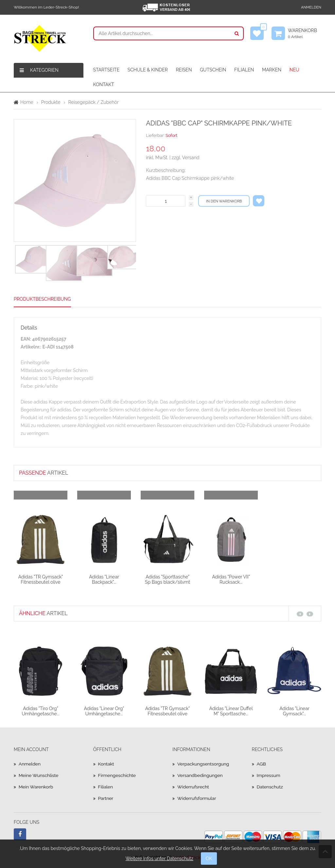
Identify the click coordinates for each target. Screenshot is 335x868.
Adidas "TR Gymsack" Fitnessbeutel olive (41, 579)
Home (27, 102)
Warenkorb (305, 33)
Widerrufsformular (197, 798)
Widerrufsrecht (193, 787)
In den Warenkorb (224, 201)
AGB (261, 764)
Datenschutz (270, 787)
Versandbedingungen (200, 775)
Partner (106, 798)
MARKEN (272, 70)
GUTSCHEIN (213, 70)
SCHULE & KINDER (148, 70)
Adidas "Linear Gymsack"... (294, 711)
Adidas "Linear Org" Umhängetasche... (104, 711)
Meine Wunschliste (39, 775)
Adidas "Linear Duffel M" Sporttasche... (231, 711)
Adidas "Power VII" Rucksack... (231, 579)
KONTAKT (104, 85)
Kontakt (106, 764)
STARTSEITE (106, 70)
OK (209, 859)
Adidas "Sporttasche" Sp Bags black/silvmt (167, 579)
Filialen (106, 787)
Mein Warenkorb (36, 787)
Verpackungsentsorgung (203, 764)
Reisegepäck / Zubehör (94, 102)
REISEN (184, 70)
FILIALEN (244, 70)
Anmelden (311, 7)
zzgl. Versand (186, 158)
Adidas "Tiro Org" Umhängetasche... (40, 711)
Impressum (269, 775)
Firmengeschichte (117, 775)
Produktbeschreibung (42, 299)
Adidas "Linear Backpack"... (104, 579)
